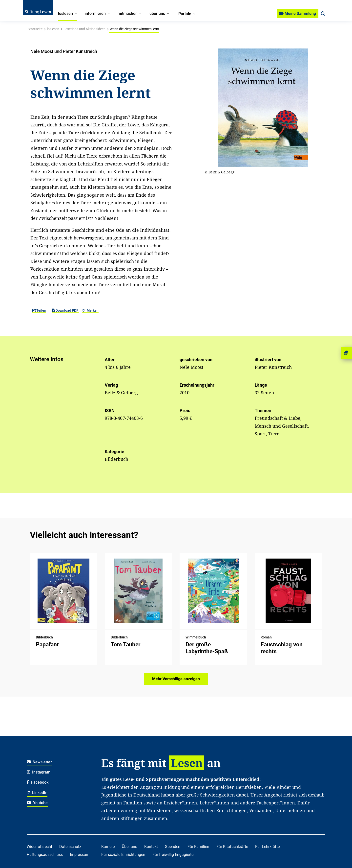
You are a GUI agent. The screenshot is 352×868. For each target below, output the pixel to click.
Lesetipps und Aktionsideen (84, 29)
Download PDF (66, 310)
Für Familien (198, 847)
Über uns (129, 847)
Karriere (108, 847)
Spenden (173, 847)
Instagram (39, 772)
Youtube (37, 803)
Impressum (80, 855)
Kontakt (151, 847)
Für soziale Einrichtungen (123, 855)
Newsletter (39, 762)
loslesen (53, 29)
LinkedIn (37, 793)
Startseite (35, 29)
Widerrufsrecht (39, 847)
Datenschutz (70, 847)
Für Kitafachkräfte (232, 847)
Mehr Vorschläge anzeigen (176, 679)
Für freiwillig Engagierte (173, 855)
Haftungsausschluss (45, 855)
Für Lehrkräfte (267, 847)
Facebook (38, 782)
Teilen (39, 310)
